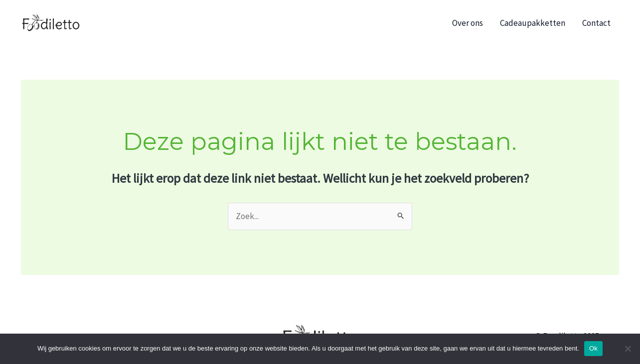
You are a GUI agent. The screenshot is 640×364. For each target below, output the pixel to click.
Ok (593, 348)
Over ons (468, 23)
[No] (628, 349)
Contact (596, 23)
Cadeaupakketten (533, 23)
